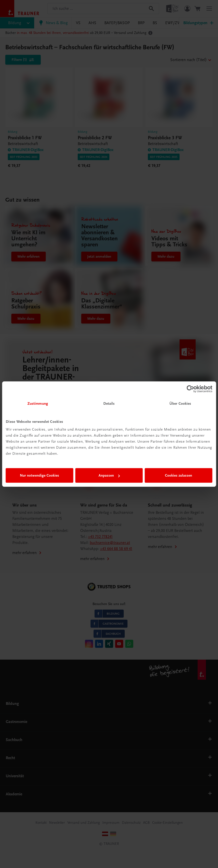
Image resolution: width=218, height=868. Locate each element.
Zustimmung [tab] (38, 403)
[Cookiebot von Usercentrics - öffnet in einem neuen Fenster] (190, 389)
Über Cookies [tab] (180, 403)
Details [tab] (109, 403)
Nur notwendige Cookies (39, 475)
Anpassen (109, 475)
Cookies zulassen (179, 475)
